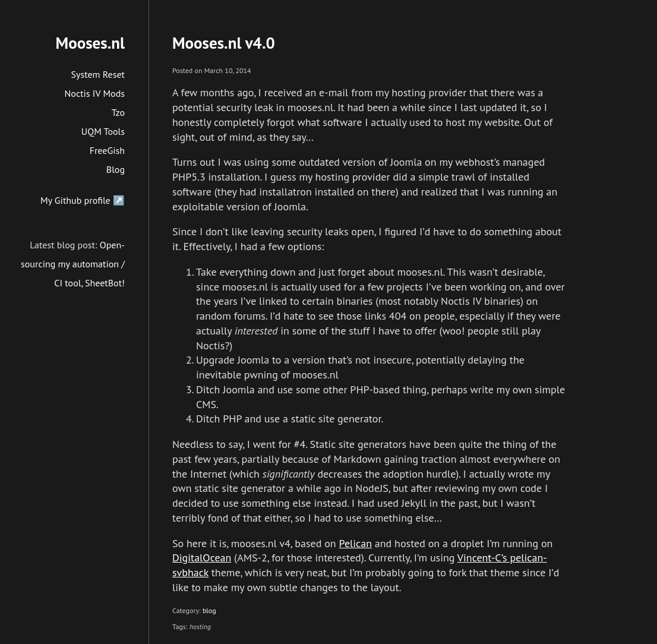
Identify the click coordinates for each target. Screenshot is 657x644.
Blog (116, 169)
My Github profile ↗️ (83, 200)
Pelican (355, 543)
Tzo (118, 112)
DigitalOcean (202, 558)
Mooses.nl (90, 43)
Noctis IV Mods (95, 93)
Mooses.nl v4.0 (224, 43)
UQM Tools (103, 131)
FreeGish (107, 150)
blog (209, 610)
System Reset (98, 74)
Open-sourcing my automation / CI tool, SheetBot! (73, 264)
